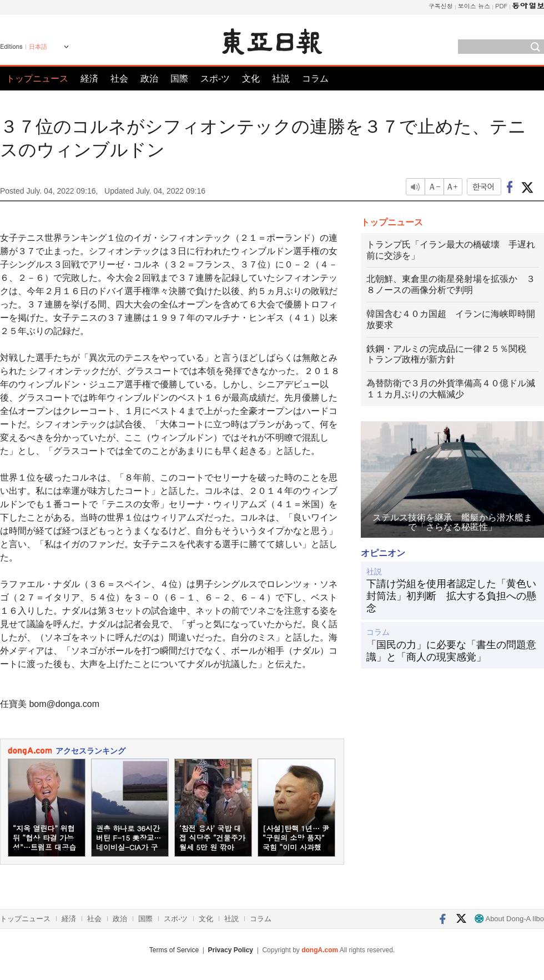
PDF (501, 6)
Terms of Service (174, 950)
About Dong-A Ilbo (509, 919)
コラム (315, 79)
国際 (179, 79)
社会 (119, 79)
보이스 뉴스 (474, 6)
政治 (149, 79)
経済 (89, 79)
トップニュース (37, 79)
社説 (281, 79)
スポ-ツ (215, 79)
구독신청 (441, 6)
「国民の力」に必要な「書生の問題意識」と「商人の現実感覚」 (451, 651)
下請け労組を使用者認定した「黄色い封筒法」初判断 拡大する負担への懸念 (451, 596)
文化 (251, 79)
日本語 (38, 47)
